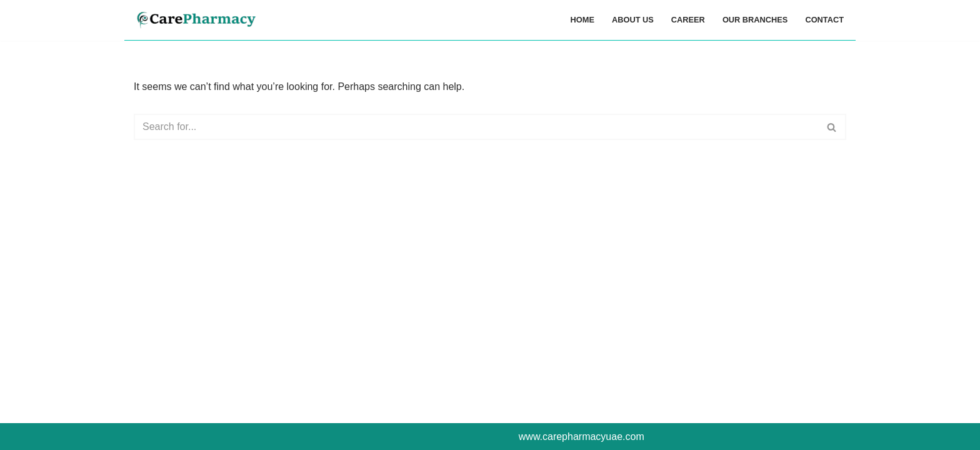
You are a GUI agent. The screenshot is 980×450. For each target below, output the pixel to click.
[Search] (476, 127)
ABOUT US (633, 20)
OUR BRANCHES (755, 20)
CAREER (688, 20)
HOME (582, 20)
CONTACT (824, 20)
